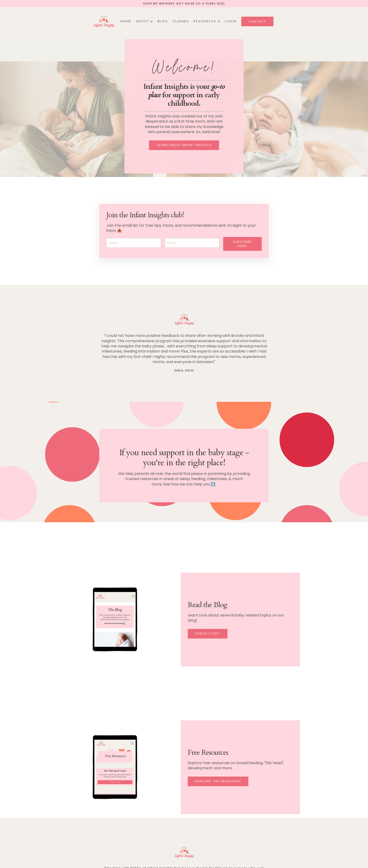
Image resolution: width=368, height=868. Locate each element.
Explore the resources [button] (218, 781)
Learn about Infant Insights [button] (184, 145)
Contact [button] (257, 21)
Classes (181, 21)
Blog (163, 21)
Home (126, 21)
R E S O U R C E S (207, 21)
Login (231, 21)
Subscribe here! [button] (243, 244)
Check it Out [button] (207, 633)
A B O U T (144, 21)
